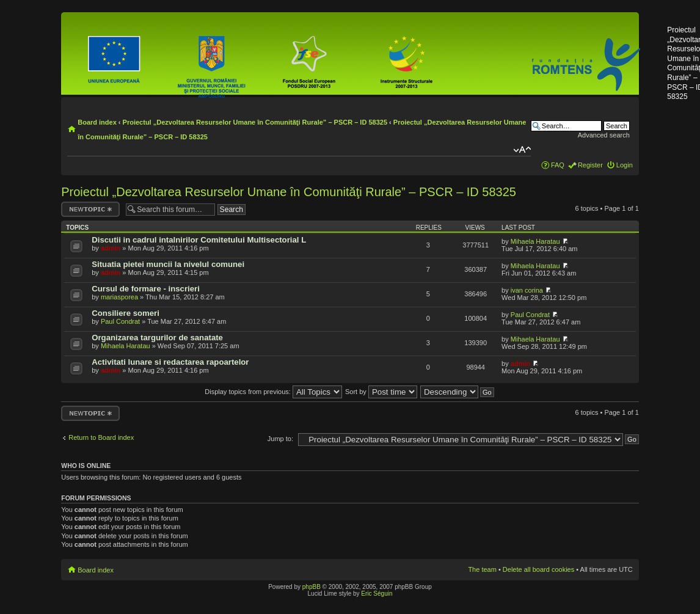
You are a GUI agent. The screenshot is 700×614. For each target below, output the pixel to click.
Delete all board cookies (538, 569)
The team (482, 569)
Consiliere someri (126, 313)
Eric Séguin (377, 594)
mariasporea (119, 297)
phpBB (312, 587)
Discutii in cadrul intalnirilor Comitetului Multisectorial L (199, 240)
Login (625, 165)
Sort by (381, 392)
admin (111, 248)
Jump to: (280, 439)
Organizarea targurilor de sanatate (157, 338)
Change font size (522, 150)
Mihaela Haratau (535, 241)
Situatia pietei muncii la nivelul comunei (168, 264)
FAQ (558, 165)
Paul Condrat (120, 321)
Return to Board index (101, 437)
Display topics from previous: (273, 392)
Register (590, 165)
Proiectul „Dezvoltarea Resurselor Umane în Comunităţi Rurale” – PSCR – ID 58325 (255, 122)
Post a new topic (90, 209)
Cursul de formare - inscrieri (146, 289)
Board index (97, 122)
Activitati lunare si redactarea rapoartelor (170, 362)
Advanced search (604, 135)
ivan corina (527, 290)
